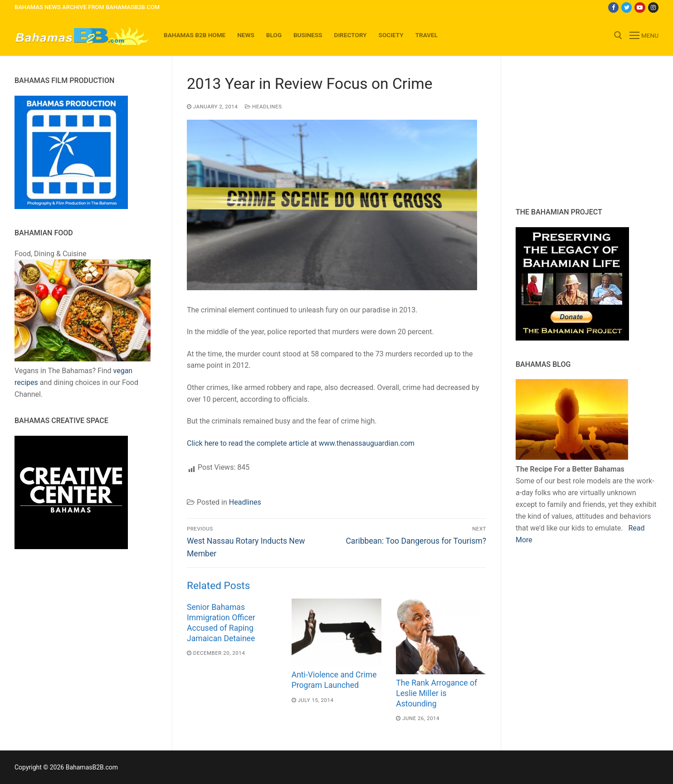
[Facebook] (613, 7)
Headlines (263, 107)
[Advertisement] (572, 131)
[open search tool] (618, 35)
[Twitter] (627, 7)
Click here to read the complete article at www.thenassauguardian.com (301, 443)
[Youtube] (640, 7)
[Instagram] (653, 7)
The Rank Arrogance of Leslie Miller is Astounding (436, 693)
